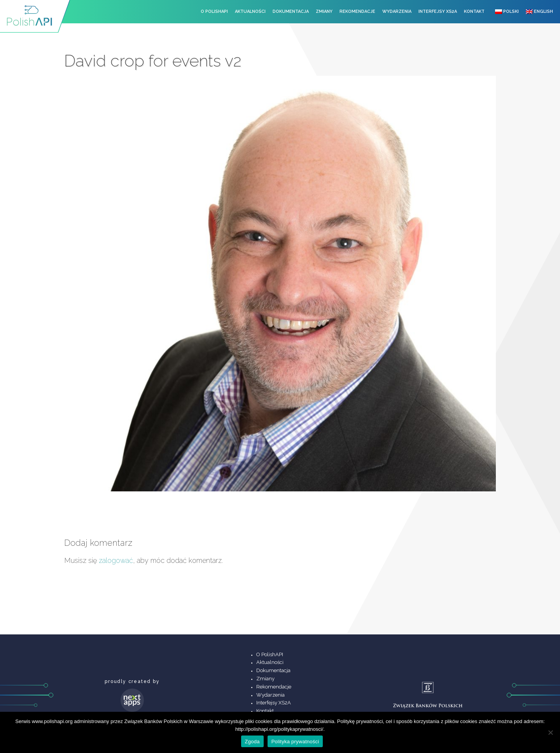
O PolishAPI (214, 11)
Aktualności (250, 11)
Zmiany (324, 11)
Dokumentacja (291, 11)
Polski (507, 11)
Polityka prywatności (295, 742)
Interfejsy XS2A (438, 11)
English (539, 11)
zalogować (116, 560)
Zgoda (252, 742)
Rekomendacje (357, 11)
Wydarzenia (397, 11)
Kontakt (474, 11)
